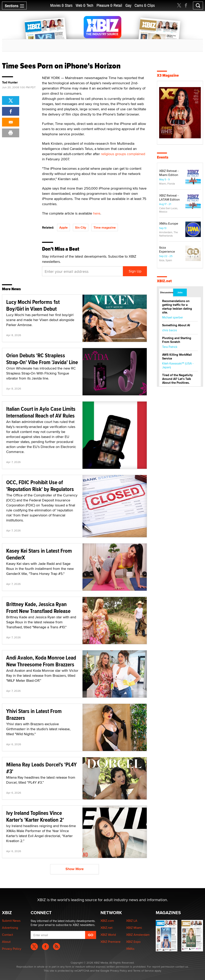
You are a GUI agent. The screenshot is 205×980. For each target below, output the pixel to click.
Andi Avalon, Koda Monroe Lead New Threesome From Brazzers (41, 661)
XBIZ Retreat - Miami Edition (169, 173)
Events (163, 157)
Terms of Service (143, 971)
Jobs (180, 292)
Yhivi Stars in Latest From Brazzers (34, 714)
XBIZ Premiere (111, 942)
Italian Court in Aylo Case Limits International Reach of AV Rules (41, 412)
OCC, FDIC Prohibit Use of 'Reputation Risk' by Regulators (40, 486)
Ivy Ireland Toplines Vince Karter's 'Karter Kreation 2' (35, 816)
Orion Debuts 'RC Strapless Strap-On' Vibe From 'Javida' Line (42, 359)
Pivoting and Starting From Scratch (177, 340)
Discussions (166, 292)
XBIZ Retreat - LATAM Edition (169, 197)
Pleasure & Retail (109, 6)
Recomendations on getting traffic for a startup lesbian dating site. (177, 307)
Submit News (11, 921)
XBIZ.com (107, 921)
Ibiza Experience (167, 250)
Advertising (10, 928)
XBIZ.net (164, 281)
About (6, 942)
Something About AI (176, 325)
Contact (8, 935)
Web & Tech (84, 6)
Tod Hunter (10, 82)
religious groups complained (123, 154)
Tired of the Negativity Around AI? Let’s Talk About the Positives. (177, 379)
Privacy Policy (12, 949)
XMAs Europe (169, 223)
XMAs (130, 949)
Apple (63, 227)
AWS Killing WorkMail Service (177, 357)
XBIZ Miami (134, 928)
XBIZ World (108, 935)
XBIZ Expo (133, 942)
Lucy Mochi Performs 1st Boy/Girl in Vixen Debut (33, 305)
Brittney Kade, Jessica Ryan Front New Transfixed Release (38, 608)
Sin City (81, 227)
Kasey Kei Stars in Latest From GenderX (39, 554)
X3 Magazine (168, 75)
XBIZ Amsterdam (138, 935)
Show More (75, 869)
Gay (128, 6)
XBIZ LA (132, 921)
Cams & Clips (145, 6)
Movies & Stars (61, 6)
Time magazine (105, 227)
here (97, 213)
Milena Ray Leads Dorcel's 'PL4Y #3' (41, 768)
